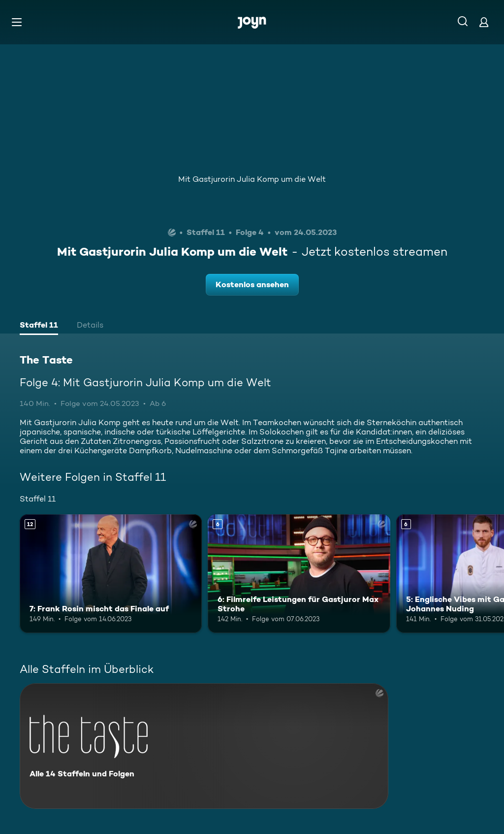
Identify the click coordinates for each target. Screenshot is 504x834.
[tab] (39, 326)
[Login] (484, 22)
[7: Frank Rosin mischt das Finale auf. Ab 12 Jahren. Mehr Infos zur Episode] (111, 574)
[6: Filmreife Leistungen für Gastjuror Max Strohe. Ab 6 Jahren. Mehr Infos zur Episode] (299, 574)
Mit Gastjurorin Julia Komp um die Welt (252, 179)
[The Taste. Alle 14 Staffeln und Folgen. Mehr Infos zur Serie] (204, 746)
